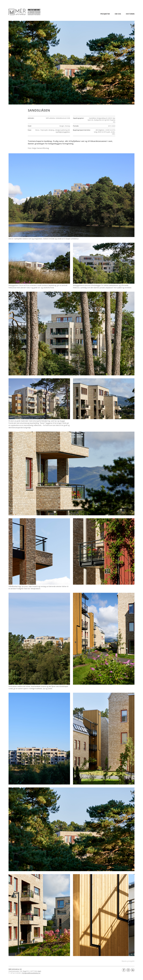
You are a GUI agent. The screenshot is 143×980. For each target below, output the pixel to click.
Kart (39, 971)
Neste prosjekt (128, 961)
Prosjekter (105, 14)
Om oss (118, 14)
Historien (130, 14)
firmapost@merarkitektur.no (31, 973)
